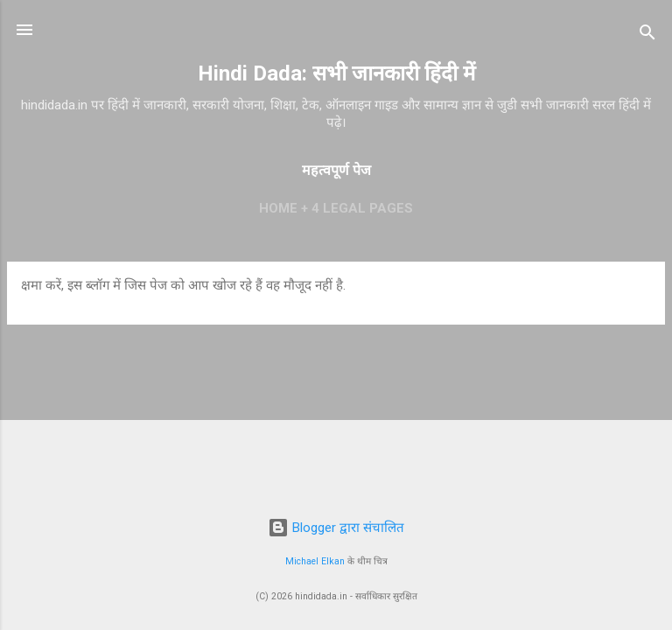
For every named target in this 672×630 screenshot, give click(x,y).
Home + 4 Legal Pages (336, 208)
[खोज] (647, 35)
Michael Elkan (315, 561)
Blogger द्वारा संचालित (336, 528)
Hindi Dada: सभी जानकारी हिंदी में (336, 73)
